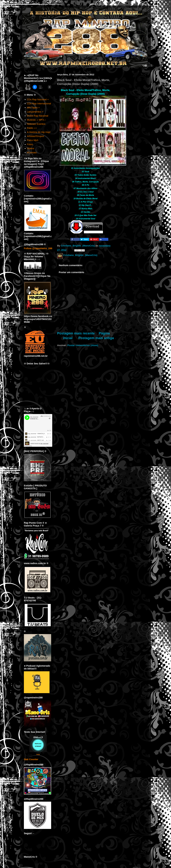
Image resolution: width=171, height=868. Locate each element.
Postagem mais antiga (96, 338)
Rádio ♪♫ (32, 128)
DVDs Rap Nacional (38, 116)
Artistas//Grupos (36, 136)
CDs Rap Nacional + (38, 99)
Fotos (30, 144)
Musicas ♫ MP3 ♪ (36, 120)
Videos (31, 148)
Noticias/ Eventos (36, 124)
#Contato (32, 153)
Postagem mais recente (76, 333)
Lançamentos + (35, 112)
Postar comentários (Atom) (83, 345)
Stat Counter (31, 759)
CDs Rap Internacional (39, 104)
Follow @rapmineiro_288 (38, 248)
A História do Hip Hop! (39, 132)
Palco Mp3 (33, 140)
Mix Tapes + (33, 108)
